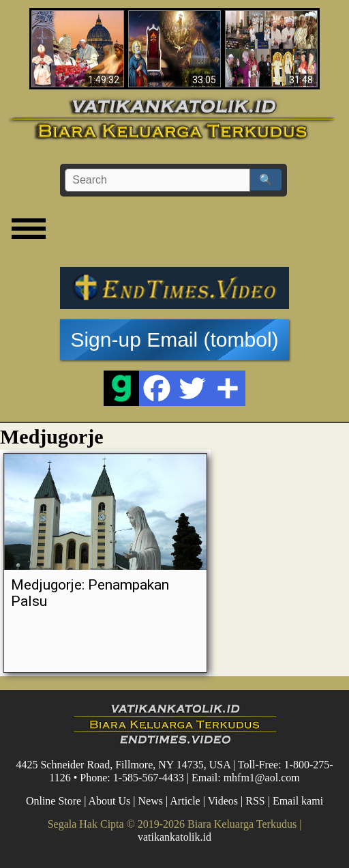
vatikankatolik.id (174, 837)
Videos (223, 801)
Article (185, 801)
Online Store (54, 801)
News (151, 801)
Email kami (298, 801)
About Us (110, 801)
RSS (255, 801)
